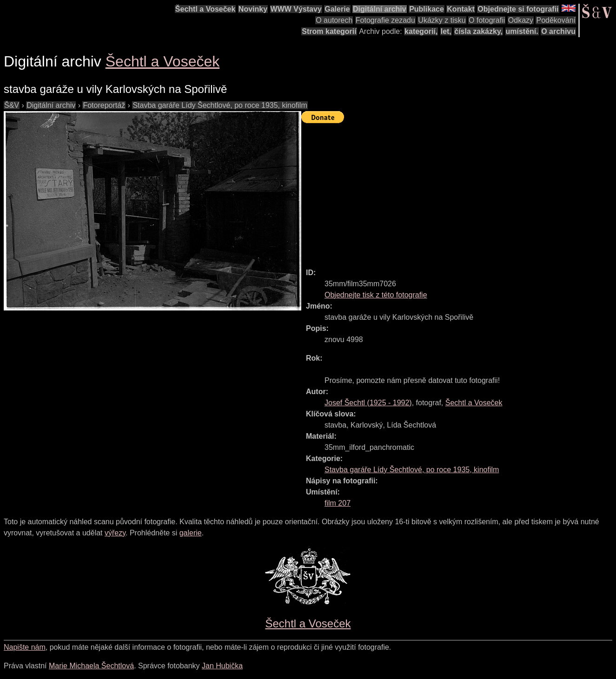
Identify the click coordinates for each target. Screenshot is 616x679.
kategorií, (421, 31)
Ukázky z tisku (442, 20)
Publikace (427, 9)
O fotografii (487, 20)
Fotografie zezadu (385, 20)
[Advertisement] (459, 191)
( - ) (368, 403)
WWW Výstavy (296, 9)
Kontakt (461, 9)
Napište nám (25, 647)
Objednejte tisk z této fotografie (376, 295)
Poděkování (556, 20)
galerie (191, 533)
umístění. (522, 31)
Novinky (253, 9)
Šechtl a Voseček (205, 9)
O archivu (558, 31)
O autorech (334, 20)
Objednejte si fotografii (518, 9)
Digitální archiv (380, 9)
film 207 (338, 503)
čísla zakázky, (478, 31)
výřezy (115, 533)
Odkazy (521, 20)
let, (446, 31)
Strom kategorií (329, 31)
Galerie (337, 9)
